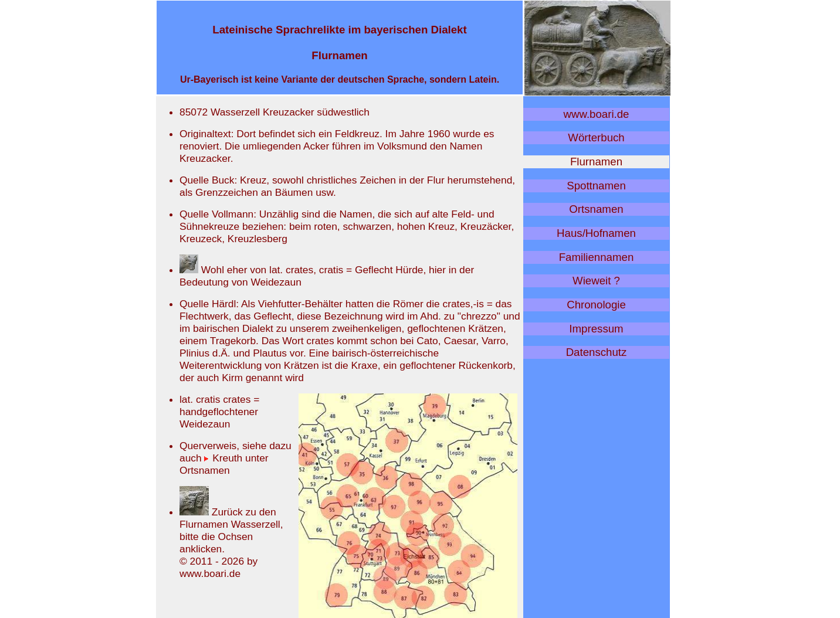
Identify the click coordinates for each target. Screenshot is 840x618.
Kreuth (223, 458)
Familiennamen (597, 257)
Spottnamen (596, 186)
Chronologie (596, 305)
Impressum (596, 329)
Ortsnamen (596, 209)
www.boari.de (597, 114)
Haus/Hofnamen (596, 233)
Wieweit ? (596, 281)
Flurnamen (596, 162)
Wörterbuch (596, 137)
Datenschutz (597, 352)
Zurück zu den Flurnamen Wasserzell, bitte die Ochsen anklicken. (231, 530)
